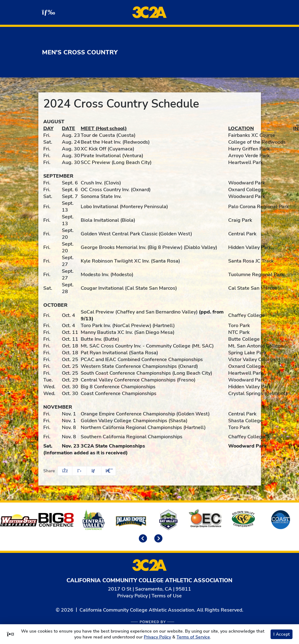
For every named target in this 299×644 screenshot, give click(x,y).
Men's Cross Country (80, 52)
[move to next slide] (157, 539)
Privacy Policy (132, 596)
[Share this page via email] (94, 471)
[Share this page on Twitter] (79, 471)
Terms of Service (193, 637)
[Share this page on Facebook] (65, 471)
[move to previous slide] (142, 539)
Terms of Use (167, 596)
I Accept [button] (282, 634)
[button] (109, 471)
